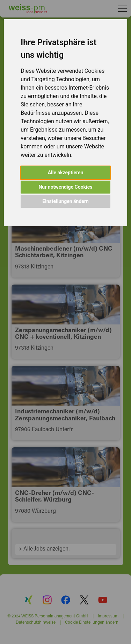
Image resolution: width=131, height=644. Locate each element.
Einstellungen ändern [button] (65, 201)
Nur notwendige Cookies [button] (65, 187)
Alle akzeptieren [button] (66, 173)
